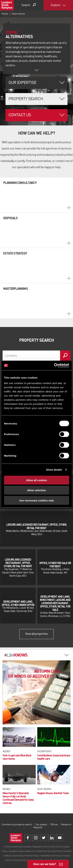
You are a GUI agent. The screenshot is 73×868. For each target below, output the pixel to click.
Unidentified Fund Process (50, 856)
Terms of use (56, 847)
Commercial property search (17, 825)
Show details (54, 470)
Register (38, 828)
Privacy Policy (20, 860)
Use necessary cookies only (36, 500)
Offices (54, 825)
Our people (41, 825)
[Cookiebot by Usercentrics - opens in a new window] (54, 365)
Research (66, 825)
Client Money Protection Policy (25, 856)
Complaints (13, 851)
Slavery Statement (27, 851)
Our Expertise (22, 83)
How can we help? (45, 864)
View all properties (37, 634)
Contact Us (20, 115)
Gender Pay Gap (43, 851)
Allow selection (36, 490)
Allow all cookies (36, 480)
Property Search (26, 99)
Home (5, 14)
